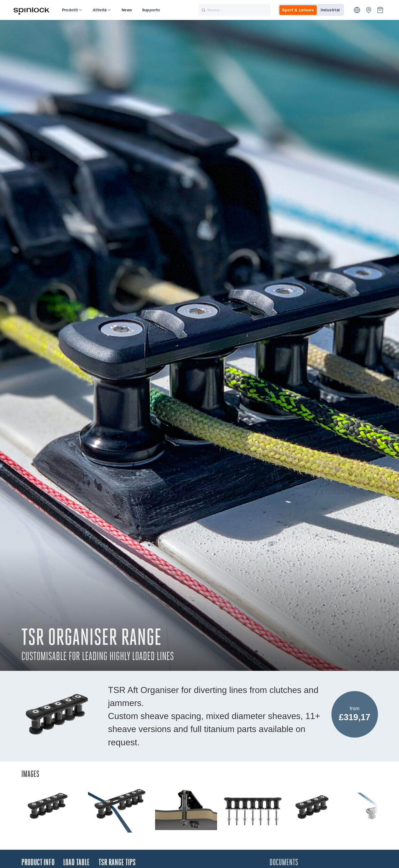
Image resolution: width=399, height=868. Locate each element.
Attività (102, 10)
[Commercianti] (369, 10)
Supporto (151, 10)
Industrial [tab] (330, 10)
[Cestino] (380, 10)
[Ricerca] (235, 10)
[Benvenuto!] (32, 10)
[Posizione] (357, 10)
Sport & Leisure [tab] (298, 10)
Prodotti (72, 10)
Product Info (38, 862)
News (127, 10)
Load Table (76, 862)
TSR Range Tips (117, 862)
